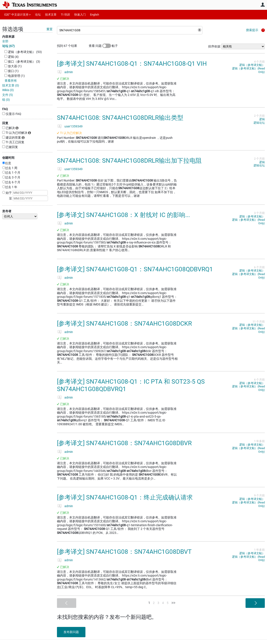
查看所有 (11, 81)
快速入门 (80, 15)
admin (69, 72)
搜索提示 (252, 30)
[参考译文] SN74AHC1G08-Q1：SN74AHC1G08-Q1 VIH (132, 64)
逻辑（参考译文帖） (252, 65)
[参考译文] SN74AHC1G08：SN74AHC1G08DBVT (124, 552)
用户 (263, 5)
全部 (5, 41)
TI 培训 (65, 15)
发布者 (7, 211)
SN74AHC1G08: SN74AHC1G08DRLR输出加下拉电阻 (129, 161)
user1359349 (73, 126)
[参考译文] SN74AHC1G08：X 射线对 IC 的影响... (123, 215)
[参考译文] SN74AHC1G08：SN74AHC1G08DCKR (124, 324)
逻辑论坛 (259, 123)
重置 (50, 29)
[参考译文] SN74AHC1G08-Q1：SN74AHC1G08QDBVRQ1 (135, 269)
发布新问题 (71, 632)
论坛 (38, 15)
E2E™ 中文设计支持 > (18, 15)
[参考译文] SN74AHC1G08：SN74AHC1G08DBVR (124, 443)
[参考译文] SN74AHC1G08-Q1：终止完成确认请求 (125, 497)
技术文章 (51, 15)
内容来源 (8, 37)
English (95, 15)
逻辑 (262, 119)
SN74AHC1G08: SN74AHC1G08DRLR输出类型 (120, 118)
